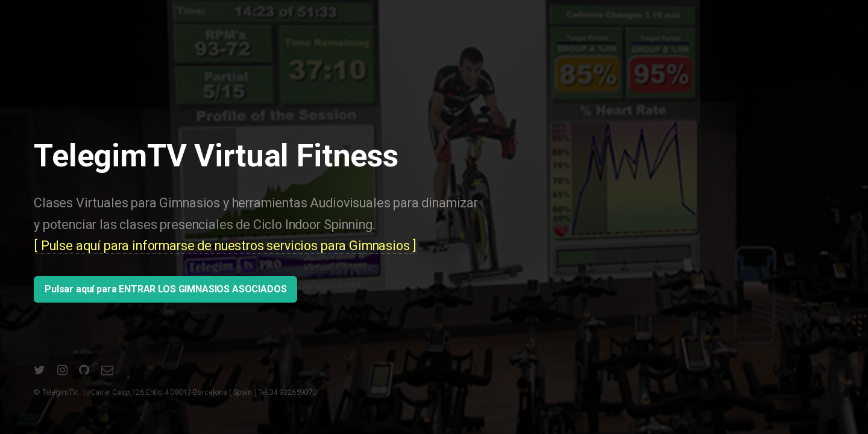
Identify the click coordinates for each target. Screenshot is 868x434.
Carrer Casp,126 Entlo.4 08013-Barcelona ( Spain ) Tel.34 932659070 (203, 392)
